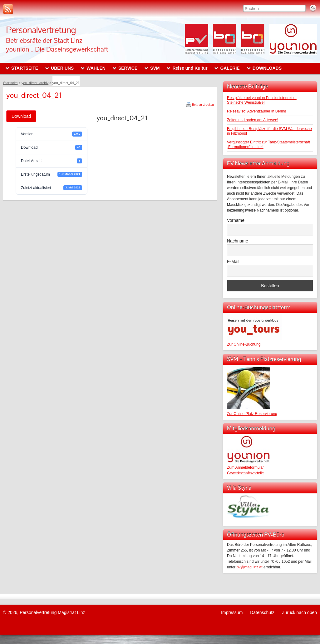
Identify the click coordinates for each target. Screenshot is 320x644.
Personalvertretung (41, 30)
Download (21, 116)
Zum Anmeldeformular (245, 467)
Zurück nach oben (299, 612)
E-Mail (233, 262)
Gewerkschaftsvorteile (245, 473)
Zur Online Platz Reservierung (252, 414)
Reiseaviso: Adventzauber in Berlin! (256, 111)
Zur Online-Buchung (244, 344)
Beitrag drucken (203, 104)
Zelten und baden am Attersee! (253, 120)
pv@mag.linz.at (250, 567)
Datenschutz (262, 612)
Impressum (232, 612)
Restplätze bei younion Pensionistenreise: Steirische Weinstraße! (262, 100)
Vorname (236, 220)
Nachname (238, 241)
